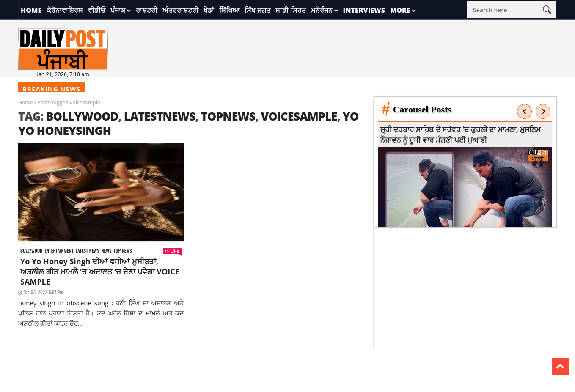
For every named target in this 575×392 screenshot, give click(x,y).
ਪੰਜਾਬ (118, 10)
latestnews (160, 116)
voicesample (299, 116)
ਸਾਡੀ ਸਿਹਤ (290, 10)
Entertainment (59, 251)
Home (31, 10)
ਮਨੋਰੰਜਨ (322, 10)
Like (172, 251)
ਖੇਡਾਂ (209, 10)
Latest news (87, 251)
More (400, 10)
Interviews (364, 10)
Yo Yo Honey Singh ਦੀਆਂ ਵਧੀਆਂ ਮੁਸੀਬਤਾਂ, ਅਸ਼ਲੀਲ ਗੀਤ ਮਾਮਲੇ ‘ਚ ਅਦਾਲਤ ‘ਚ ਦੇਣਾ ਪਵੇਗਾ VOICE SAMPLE (100, 271)
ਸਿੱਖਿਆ (229, 10)
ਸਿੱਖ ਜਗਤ (257, 10)
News (107, 251)
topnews (228, 116)
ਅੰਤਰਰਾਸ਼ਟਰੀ (180, 10)
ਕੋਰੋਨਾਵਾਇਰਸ (65, 10)
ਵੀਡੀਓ (97, 10)
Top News (123, 251)
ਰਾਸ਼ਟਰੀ (147, 10)
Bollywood (82, 116)
